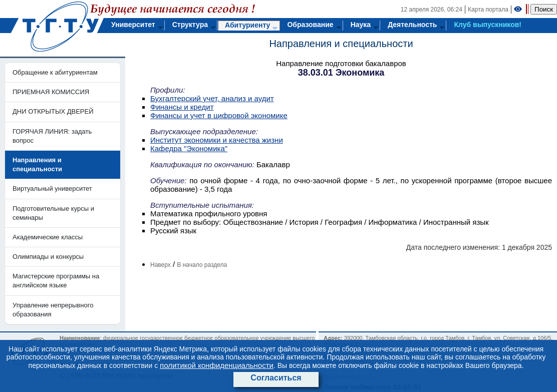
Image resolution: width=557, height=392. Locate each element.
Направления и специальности (341, 44)
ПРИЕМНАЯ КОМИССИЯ (51, 92)
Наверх (161, 265)
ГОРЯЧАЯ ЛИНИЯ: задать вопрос (52, 136)
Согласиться (276, 378)
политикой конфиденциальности (217, 365)
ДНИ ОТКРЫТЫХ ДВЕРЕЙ (53, 111)
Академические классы (48, 237)
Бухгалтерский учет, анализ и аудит (212, 98)
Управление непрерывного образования (53, 310)
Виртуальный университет (52, 188)
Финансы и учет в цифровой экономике (219, 115)
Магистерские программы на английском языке (56, 281)
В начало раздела (202, 265)
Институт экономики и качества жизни (217, 140)
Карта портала (488, 10)
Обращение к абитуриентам (55, 72)
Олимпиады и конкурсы (48, 257)
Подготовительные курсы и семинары (53, 213)
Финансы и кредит (182, 107)
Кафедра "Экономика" (189, 148)
